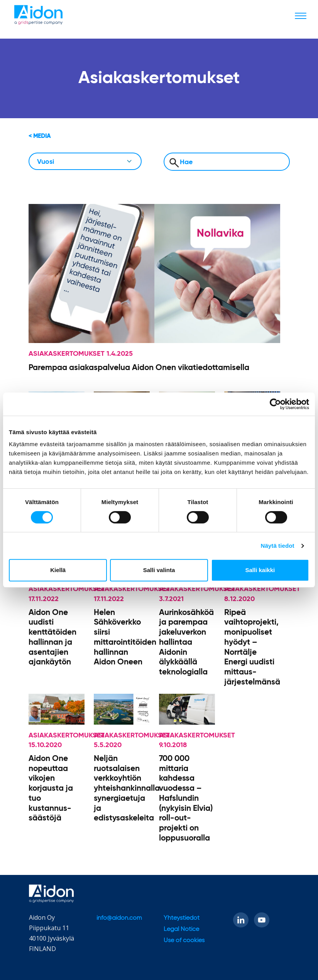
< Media (40, 136)
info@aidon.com (119, 918)
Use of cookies (184, 941)
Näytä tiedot (278, 546)
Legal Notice (181, 929)
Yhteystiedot (182, 918)
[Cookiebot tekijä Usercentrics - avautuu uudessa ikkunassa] (275, 404)
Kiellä (58, 570)
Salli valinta (159, 570)
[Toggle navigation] (301, 15)
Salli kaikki (260, 570)
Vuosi (46, 162)
